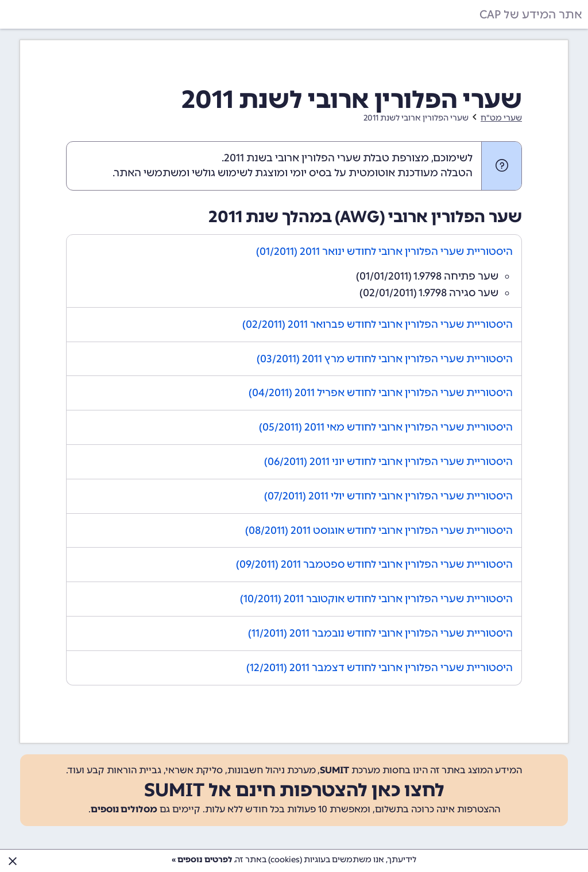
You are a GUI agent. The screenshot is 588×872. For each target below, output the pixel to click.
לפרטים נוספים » (202, 860)
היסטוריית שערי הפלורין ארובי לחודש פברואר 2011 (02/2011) (378, 324)
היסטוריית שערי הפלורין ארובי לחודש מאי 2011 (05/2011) (386, 427)
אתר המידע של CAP (531, 14)
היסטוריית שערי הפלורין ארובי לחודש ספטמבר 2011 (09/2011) (374, 564)
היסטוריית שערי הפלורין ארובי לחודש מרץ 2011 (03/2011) (385, 359)
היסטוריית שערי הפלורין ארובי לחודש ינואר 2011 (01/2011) (384, 251)
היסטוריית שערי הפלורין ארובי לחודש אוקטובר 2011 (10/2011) (376, 599)
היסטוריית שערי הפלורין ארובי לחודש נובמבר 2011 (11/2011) (380, 633)
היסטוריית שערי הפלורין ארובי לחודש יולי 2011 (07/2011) (388, 496)
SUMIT (334, 770)
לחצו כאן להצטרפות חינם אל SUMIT (294, 790)
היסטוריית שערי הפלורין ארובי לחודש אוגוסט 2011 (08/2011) (379, 530)
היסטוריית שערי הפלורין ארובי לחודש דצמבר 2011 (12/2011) (380, 668)
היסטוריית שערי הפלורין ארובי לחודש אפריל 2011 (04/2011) (381, 393)
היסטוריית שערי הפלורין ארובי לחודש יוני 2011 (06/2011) (388, 462)
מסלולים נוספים (124, 809)
